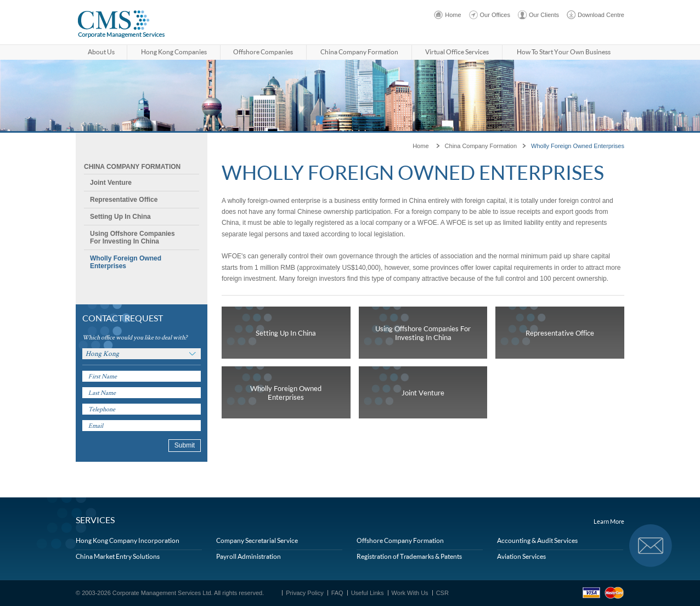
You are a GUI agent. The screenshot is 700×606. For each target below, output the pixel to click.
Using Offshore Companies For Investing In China (132, 237)
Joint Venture (111, 183)
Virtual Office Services (457, 52)
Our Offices (495, 15)
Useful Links (368, 593)
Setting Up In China (120, 217)
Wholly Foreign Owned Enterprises (126, 262)
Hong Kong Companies (174, 52)
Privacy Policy (304, 593)
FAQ (337, 593)
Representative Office (124, 200)
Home (453, 15)
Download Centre (601, 15)
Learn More (609, 522)
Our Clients (544, 15)
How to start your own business (564, 52)
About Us (101, 52)
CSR (442, 593)
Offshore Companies (263, 52)
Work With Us (410, 593)
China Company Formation (359, 52)
